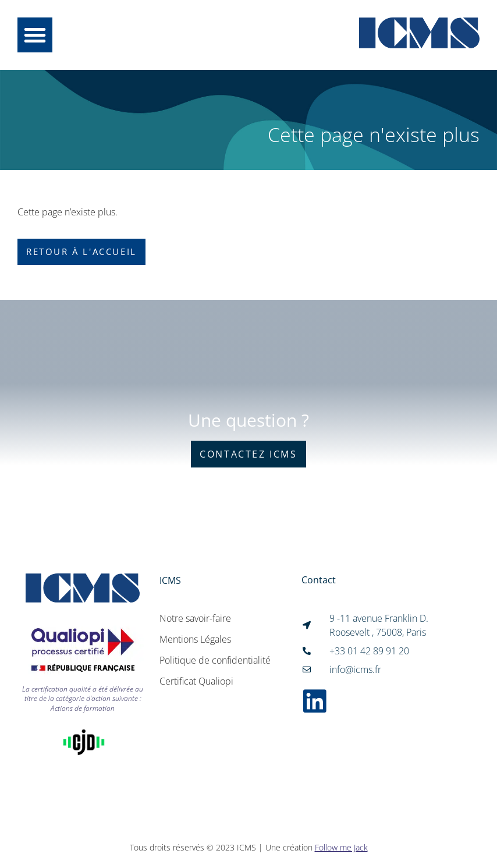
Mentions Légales (195, 639)
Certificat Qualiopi (196, 681)
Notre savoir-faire (195, 618)
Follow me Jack (341, 847)
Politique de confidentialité (215, 660)
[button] (35, 35)
